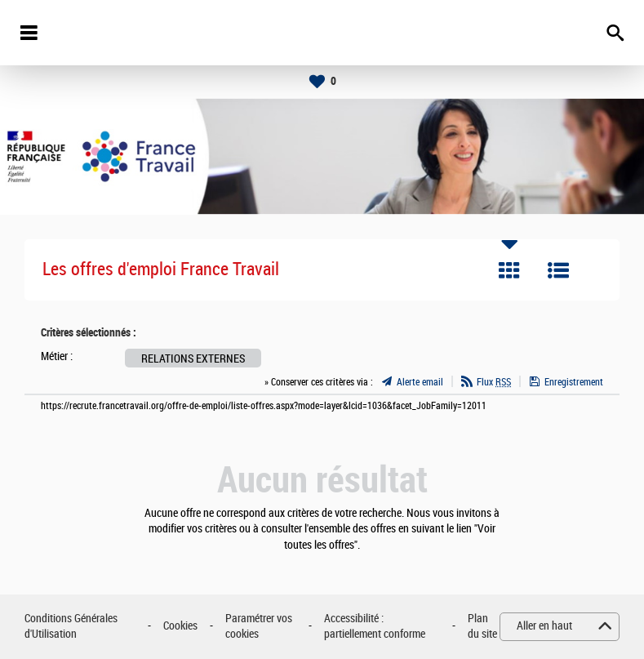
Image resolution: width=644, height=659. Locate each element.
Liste (558, 270)
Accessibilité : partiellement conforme (375, 627)
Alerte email (420, 382)
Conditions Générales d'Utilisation (71, 627)
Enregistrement (574, 382)
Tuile (509, 270)
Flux (494, 382)
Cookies (180, 626)
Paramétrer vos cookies (259, 627)
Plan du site (482, 627)
